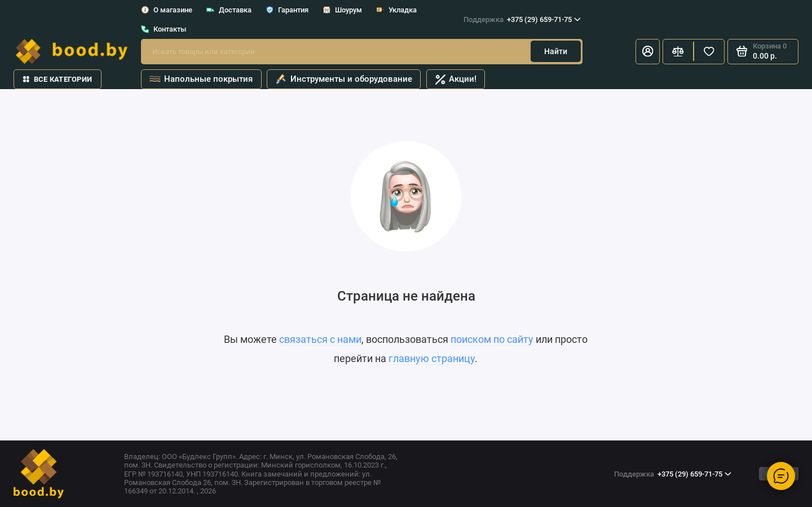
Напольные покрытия (201, 80)
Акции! (456, 79)
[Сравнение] (678, 52)
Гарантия (287, 10)
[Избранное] (709, 52)
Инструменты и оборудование (344, 80)
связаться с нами (320, 340)
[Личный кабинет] (648, 52)
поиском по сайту (492, 340)
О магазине (167, 10)
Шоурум (343, 10)
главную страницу (432, 359)
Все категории (58, 79)
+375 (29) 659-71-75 (522, 19)
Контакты (164, 29)
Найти (556, 51)
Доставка (229, 10)
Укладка (397, 10)
